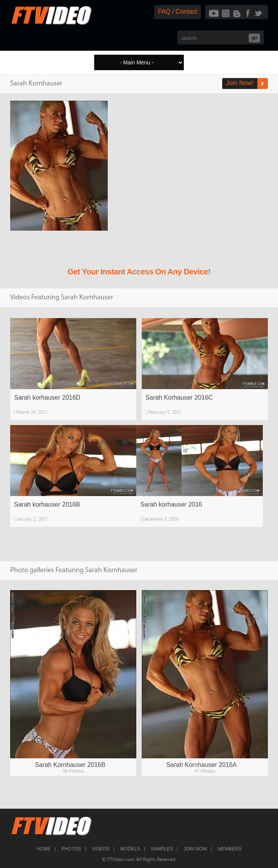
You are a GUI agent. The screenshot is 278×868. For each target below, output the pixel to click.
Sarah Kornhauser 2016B (70, 765)
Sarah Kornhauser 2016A (202, 765)
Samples (162, 849)
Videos (101, 849)
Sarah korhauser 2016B (47, 504)
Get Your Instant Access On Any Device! (139, 272)
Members (230, 849)
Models (130, 849)
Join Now (195, 849)
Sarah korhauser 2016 (171, 504)
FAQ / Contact (178, 12)
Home (44, 849)
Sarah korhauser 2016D (47, 398)
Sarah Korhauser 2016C (179, 398)
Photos (71, 849)
